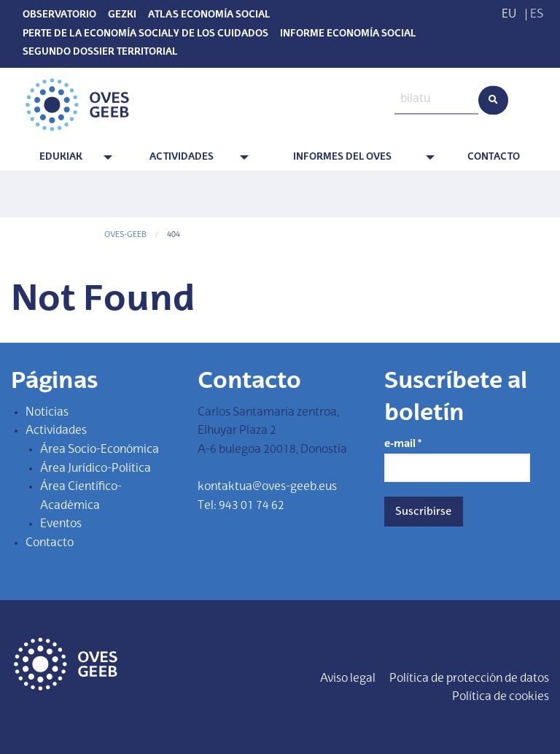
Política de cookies (501, 697)
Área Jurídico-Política (96, 469)
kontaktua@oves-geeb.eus (267, 487)
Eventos (61, 524)
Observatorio (59, 15)
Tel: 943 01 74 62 (241, 506)
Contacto (494, 157)
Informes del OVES (342, 157)
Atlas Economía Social (209, 15)
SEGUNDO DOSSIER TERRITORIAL (100, 53)
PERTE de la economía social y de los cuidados (145, 34)
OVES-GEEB (125, 235)
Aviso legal (348, 679)
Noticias (47, 413)
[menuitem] (63, 158)
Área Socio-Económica (100, 450)
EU (509, 15)
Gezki (122, 15)
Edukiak (61, 157)
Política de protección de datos (469, 679)
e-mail (403, 444)
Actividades (182, 157)
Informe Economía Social (348, 34)
